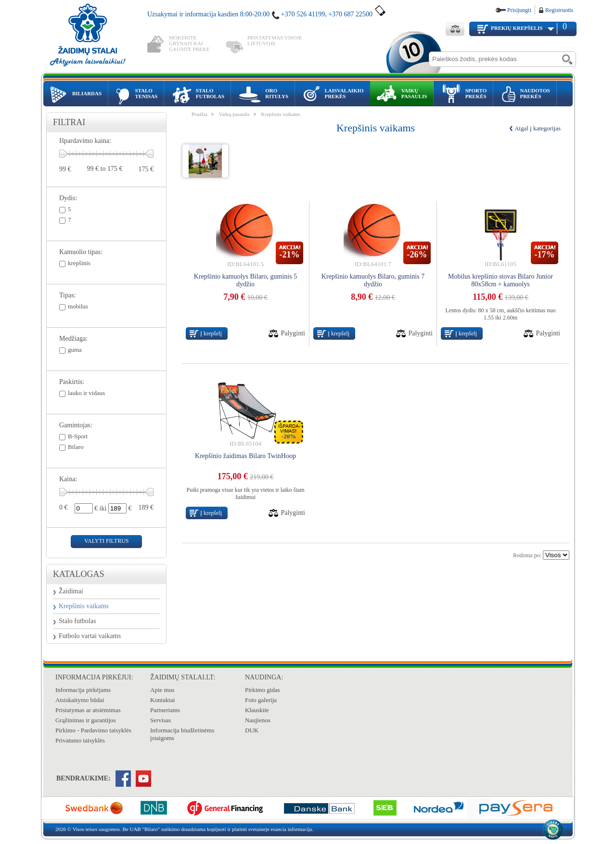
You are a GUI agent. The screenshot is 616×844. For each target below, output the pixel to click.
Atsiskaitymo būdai (80, 700)
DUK (252, 730)
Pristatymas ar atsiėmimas (88, 710)
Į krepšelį (211, 333)
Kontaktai (162, 700)
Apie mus (162, 690)
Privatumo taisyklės (80, 740)
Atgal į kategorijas (538, 128)
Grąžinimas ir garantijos (86, 720)
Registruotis (559, 10)
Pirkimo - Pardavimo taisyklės (93, 730)
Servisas (160, 720)
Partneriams (165, 710)
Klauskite (257, 710)
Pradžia (199, 114)
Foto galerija (261, 700)
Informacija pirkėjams (83, 690)
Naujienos (258, 720)
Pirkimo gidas (263, 690)
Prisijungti (519, 10)
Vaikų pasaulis (234, 114)
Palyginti (293, 333)
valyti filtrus (106, 541)
